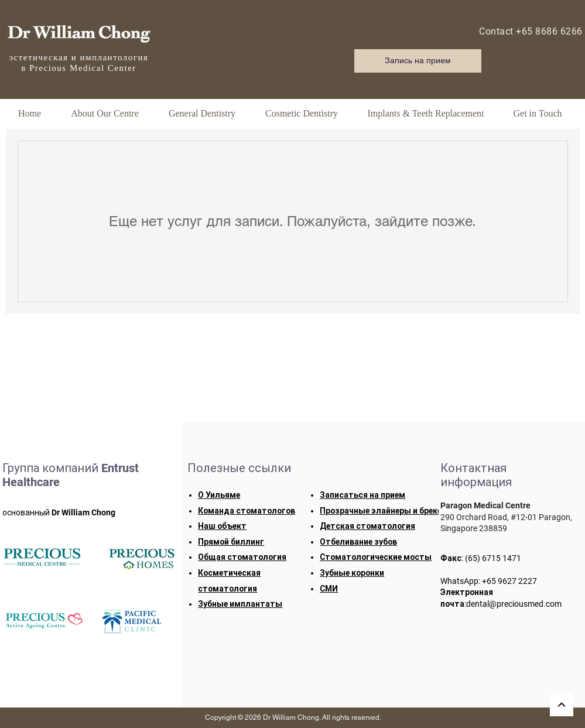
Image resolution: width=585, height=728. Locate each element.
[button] (105, 113)
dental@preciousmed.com (514, 604)
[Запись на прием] (418, 61)
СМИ (329, 589)
